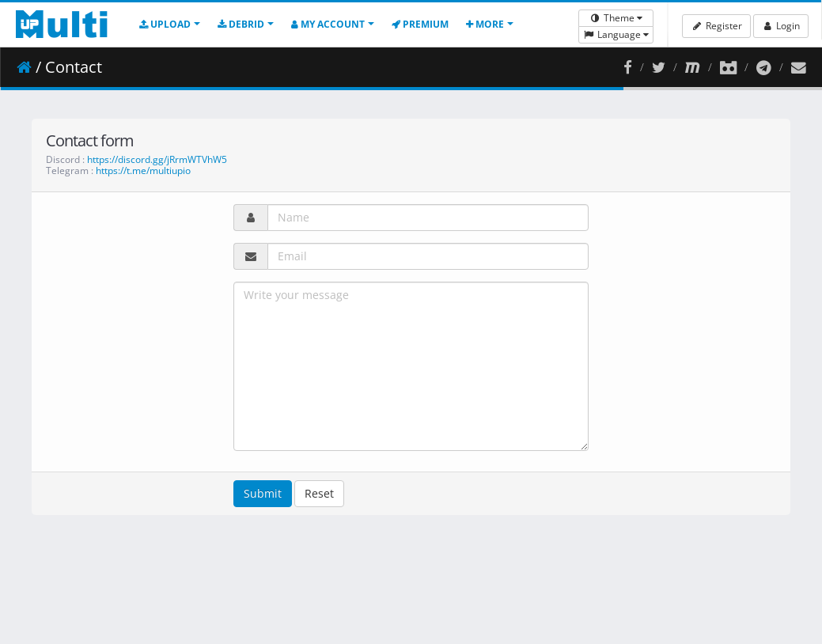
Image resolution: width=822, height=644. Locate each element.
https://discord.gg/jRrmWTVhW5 (157, 159)
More (485, 24)
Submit (263, 493)
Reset (319, 493)
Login (781, 26)
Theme (616, 18)
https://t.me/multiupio (143, 170)
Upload (165, 24)
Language (616, 34)
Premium (420, 24)
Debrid (241, 24)
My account (328, 24)
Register (716, 26)
